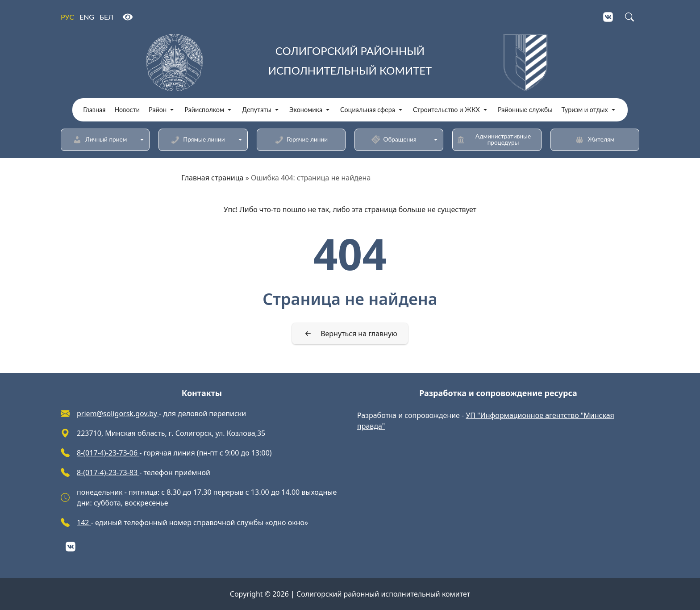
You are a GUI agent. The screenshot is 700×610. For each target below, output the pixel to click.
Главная (94, 110)
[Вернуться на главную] (350, 334)
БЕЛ (106, 17)
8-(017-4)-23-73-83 (108, 472)
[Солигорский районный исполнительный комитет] (350, 63)
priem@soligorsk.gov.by (118, 414)
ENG (87, 17)
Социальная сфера (368, 110)
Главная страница (212, 178)
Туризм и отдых (585, 110)
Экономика (306, 110)
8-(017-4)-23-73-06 (108, 453)
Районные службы (525, 110)
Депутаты (257, 110)
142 (84, 522)
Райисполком (204, 110)
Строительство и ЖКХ (446, 110)
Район (158, 110)
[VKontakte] (608, 17)
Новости (127, 110)
